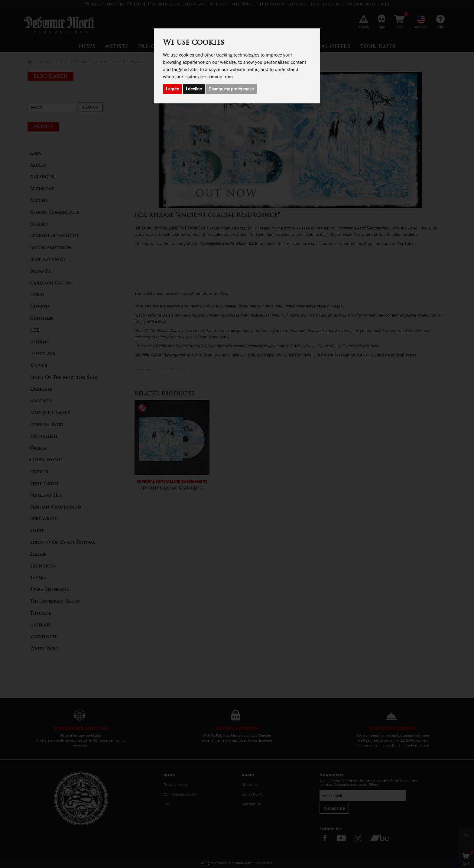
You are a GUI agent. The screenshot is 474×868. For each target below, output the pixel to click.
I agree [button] (172, 89)
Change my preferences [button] (231, 89)
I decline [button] (194, 89)
